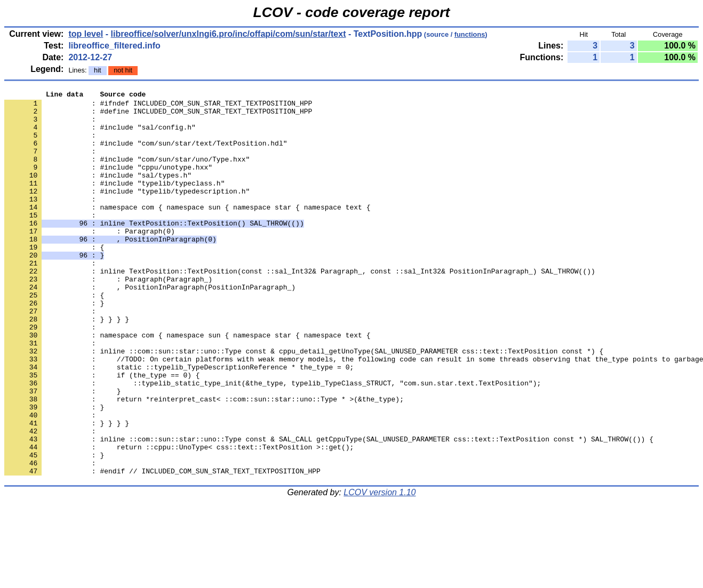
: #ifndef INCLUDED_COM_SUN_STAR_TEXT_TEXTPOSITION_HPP (158, 106)
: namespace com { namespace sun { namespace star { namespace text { (187, 231)
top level (86, 34)
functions (470, 34)
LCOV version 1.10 (380, 569)
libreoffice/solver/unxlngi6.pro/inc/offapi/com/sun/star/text (229, 34)
